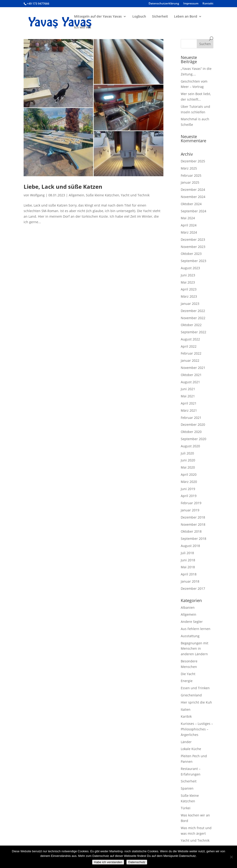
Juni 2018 (188, 560)
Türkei (186, 808)
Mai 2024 (188, 218)
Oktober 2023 (191, 254)
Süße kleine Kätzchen (103, 195)
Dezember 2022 (193, 311)
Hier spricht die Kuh (196, 702)
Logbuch (139, 17)
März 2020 (189, 482)
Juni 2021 (188, 389)
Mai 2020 (188, 467)
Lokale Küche (191, 749)
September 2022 (193, 332)
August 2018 (190, 546)
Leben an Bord (186, 17)
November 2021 (193, 368)
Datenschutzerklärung (164, 4)
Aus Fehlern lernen (196, 629)
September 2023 (193, 261)
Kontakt (208, 4)
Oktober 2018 (191, 531)
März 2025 (189, 168)
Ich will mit (83, 28)
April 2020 (189, 474)
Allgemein (76, 195)
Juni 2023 (188, 275)
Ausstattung (190, 636)
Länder (186, 742)
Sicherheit (160, 17)
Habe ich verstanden (108, 862)
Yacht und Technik (135, 195)
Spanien (187, 788)
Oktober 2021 (191, 375)
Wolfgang (37, 195)
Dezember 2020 (193, 425)
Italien (186, 709)
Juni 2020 (188, 460)
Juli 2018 (187, 553)
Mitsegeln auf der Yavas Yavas (98, 17)
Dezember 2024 (193, 190)
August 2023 (190, 268)
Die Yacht (188, 674)
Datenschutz (137, 862)
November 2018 (193, 524)
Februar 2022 (191, 353)
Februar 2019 (191, 503)
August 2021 (190, 382)
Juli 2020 (187, 453)
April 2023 (189, 289)
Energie (187, 681)
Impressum (191, 4)
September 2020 (193, 439)
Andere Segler (192, 622)
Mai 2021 (188, 396)
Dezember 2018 (193, 517)
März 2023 (189, 296)
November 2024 (193, 197)
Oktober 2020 (191, 432)
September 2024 (193, 211)
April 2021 (189, 403)
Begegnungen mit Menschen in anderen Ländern (195, 649)
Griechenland (191, 695)
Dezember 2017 (193, 588)
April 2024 (189, 225)
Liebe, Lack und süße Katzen (63, 187)
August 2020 (190, 446)
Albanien (188, 607)
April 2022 (189, 346)
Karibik (186, 716)
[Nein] (231, 857)
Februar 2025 (191, 175)
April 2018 (189, 574)
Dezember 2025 (193, 161)
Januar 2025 (190, 182)
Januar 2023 (190, 304)
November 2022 (193, 318)
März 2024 (189, 232)
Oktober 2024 (191, 204)
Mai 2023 (188, 282)
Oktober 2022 (191, 325)
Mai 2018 (188, 567)
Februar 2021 (191, 418)
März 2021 (189, 410)
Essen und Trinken (195, 688)
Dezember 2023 (193, 239)
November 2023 (193, 247)
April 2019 (189, 496)
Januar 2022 (190, 360)
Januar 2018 (190, 581)
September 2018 (193, 539)
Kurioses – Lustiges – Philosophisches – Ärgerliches (197, 729)
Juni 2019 (188, 489)
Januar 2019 (190, 510)
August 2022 (190, 339)
